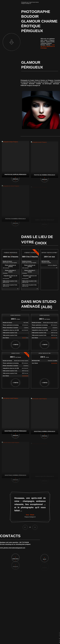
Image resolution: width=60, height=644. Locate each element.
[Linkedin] (59, 638)
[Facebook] (59, 640)
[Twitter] (59, 642)
